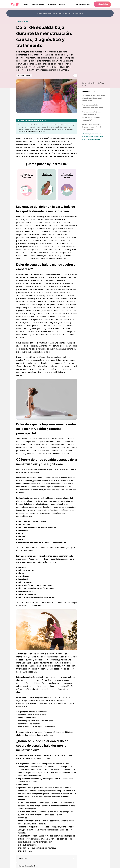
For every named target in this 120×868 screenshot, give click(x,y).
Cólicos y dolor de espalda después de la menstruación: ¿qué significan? (92, 127)
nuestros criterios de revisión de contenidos (31, 131)
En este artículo (89, 91)
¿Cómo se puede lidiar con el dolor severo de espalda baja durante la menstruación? (92, 137)
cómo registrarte (78, 13)
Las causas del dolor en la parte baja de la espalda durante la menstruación (93, 98)
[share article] (75, 76)
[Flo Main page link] (15, 4)
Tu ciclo (19, 21)
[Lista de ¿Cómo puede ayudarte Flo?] (47, 185)
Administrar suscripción (83, 4)
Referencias (23, 858)
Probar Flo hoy (102, 4)
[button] (47, 858)
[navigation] (25, 4)
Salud (26, 21)
